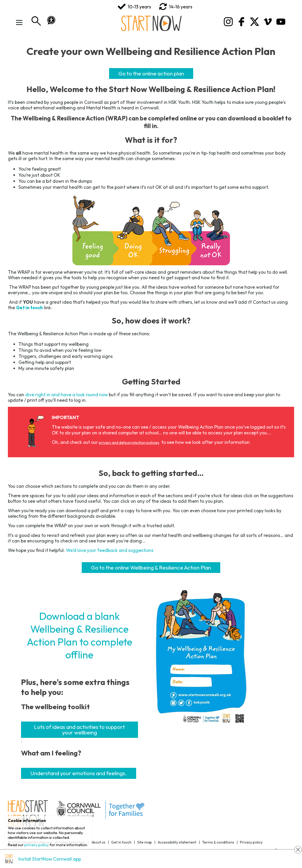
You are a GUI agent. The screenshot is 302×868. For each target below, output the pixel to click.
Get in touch (121, 842)
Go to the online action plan (151, 73)
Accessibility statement (177, 842)
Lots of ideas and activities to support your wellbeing (79, 730)
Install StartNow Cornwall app (50, 859)
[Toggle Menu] (20, 22)
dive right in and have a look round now (66, 395)
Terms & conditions (218, 842)
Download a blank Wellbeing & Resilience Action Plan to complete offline (80, 635)
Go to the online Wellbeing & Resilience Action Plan (151, 567)
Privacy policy (251, 842)
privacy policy (37, 845)
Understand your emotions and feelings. (79, 773)
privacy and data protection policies (129, 443)
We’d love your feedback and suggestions (110, 550)
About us (98, 842)
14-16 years (176, 7)
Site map (145, 842)
